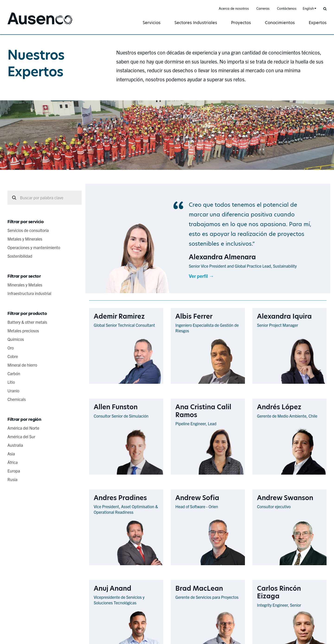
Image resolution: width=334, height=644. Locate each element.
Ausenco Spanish (26, 25)
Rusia (12, 479)
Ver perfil (154, 383)
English (308, 9)
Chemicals (17, 399)
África (13, 462)
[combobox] (309, 9)
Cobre (13, 356)
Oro (11, 348)
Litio (11, 382)
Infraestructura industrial (29, 293)
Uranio (13, 391)
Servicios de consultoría (28, 230)
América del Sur (21, 436)
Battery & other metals (27, 322)
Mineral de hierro (22, 365)
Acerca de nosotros (234, 9)
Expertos (318, 23)
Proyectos (241, 23)
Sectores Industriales (196, 23)
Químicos (16, 339)
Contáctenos (287, 9)
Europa (14, 471)
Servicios (152, 23)
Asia (11, 454)
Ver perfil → (201, 276)
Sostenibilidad (20, 256)
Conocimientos (280, 23)
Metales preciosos (23, 331)
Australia (15, 445)
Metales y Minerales (25, 239)
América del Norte (23, 428)
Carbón (14, 373)
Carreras (263, 9)
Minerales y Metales (25, 285)
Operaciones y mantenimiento (34, 247)
